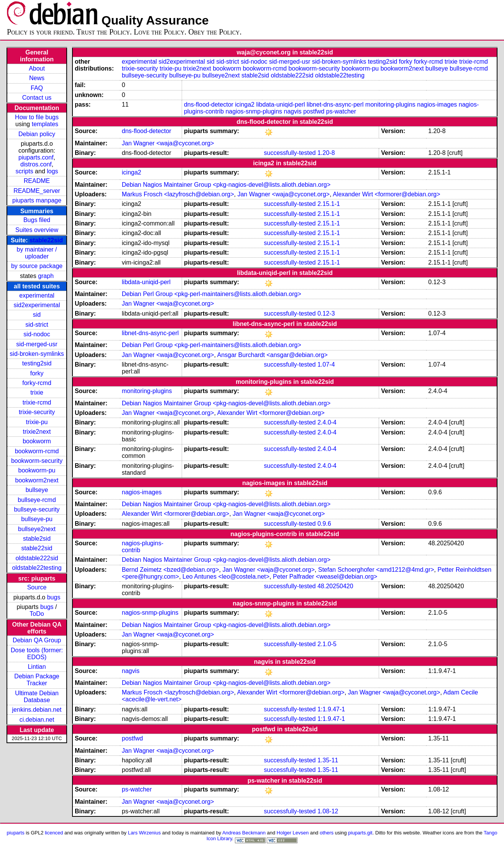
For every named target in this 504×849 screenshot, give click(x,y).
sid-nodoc (37, 334)
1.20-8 (326, 153)
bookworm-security (37, 461)
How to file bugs (37, 117)
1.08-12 (328, 811)
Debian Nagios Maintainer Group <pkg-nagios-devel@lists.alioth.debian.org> (226, 185)
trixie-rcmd (37, 402)
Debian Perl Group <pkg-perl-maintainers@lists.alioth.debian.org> (212, 294)
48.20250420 (335, 586)
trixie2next (37, 432)
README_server (37, 191)
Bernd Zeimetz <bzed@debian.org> (171, 570)
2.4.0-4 (327, 422)
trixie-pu (37, 422)
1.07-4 (326, 364)
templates (45, 124)
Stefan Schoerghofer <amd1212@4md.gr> (376, 570)
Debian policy (37, 134)
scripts (24, 171)
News (37, 78)
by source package (37, 266)
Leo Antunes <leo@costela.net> (226, 577)
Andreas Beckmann (244, 833)
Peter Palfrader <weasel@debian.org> (325, 577)
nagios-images (437, 104)
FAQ (37, 88)
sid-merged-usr (37, 344)
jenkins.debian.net (37, 710)
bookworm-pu (37, 470)
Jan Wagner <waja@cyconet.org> (168, 143)
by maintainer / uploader (37, 253)
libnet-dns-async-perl (335, 104)
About (37, 68)
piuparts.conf (36, 157)
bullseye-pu (37, 519)
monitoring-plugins (390, 104)
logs (52, 171)
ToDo (37, 614)
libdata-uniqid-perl (280, 104)
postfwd (314, 111)
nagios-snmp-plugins (254, 111)
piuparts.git (360, 833)
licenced (54, 833)
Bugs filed (37, 220)
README (37, 181)
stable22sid (46, 240)
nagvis (293, 111)
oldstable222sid (37, 558)
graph (46, 276)
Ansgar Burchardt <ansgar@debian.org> (272, 355)
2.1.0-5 (327, 644)
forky (37, 373)
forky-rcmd (37, 383)
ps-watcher (341, 111)
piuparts (16, 833)
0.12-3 (326, 313)
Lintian (37, 667)
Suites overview (37, 230)
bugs (54, 597)
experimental (37, 295)
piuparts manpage (37, 200)
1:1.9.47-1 (331, 709)
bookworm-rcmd (37, 451)
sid (37, 315)
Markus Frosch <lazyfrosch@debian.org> (178, 194)
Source (37, 587)
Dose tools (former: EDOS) (37, 654)
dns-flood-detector (209, 104)
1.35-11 (328, 760)
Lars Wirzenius (144, 833)
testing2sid (37, 363)
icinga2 (245, 104)
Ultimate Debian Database (37, 697)
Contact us (37, 98)
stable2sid (37, 539)
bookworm (37, 441)
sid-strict (37, 325)
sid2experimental (37, 305)
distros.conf (36, 164)
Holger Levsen (293, 833)
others (327, 833)
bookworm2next (37, 480)
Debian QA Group (37, 640)
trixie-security (37, 412)
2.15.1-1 (329, 204)
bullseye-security (37, 509)
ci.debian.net (37, 720)
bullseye (37, 490)
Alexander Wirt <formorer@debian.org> (386, 194)
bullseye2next (37, 529)
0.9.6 (324, 524)
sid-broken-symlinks (37, 354)
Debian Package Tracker (37, 680)
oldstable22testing (37, 568)
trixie (37, 392)
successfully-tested (290, 153)
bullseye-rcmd (37, 500)
